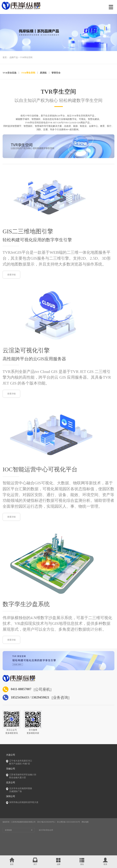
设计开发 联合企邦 (46, 841)
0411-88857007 (24, 700)
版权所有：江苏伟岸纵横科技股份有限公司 (19, 833)
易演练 (43, 73)
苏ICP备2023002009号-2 (46, 833)
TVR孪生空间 (26, 58)
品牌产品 (14, 58)
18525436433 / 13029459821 (36, 708)
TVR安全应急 (10, 73)
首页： (6, 58)
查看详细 (11, 276)
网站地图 (85, 833)
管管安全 (56, 73)
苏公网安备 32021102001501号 (68, 833)
